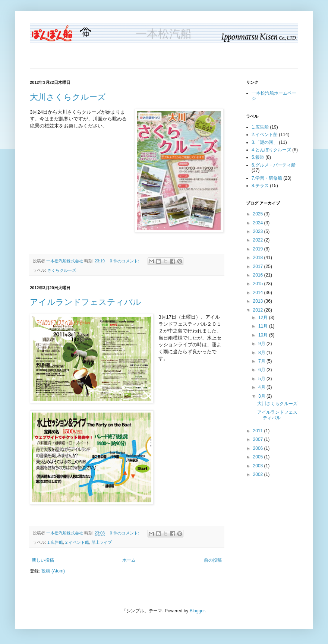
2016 (259, 275)
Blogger (197, 611)
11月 (264, 326)
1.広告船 (55, 542)
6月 (262, 370)
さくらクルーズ (62, 270)
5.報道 (258, 157)
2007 (259, 439)
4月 (262, 387)
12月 (264, 318)
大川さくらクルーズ (68, 97)
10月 (264, 335)
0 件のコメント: (125, 261)
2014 (259, 293)
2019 (259, 249)
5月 (262, 379)
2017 (259, 266)
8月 (262, 353)
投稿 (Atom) (53, 571)
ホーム (129, 560)
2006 (259, 448)
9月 (262, 344)
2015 (259, 284)
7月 (262, 361)
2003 (259, 466)
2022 (259, 240)
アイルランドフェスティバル (86, 302)
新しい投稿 (43, 560)
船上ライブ (102, 542)
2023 (259, 231)
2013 (259, 301)
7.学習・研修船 (267, 178)
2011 (259, 431)
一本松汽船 (164, 34)
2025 (259, 214)
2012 (259, 310)
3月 (262, 396)
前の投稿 (213, 560)
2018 (259, 258)
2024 (259, 223)
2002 (259, 474)
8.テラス (260, 186)
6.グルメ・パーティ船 (274, 165)
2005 (259, 457)
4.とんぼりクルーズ (271, 150)
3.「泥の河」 (265, 142)
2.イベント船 (77, 542)
